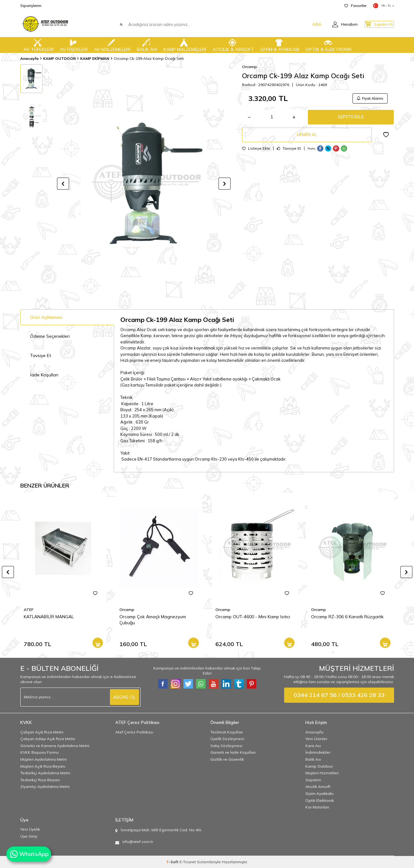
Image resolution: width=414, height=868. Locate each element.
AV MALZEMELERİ (112, 45)
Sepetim (313, 780)
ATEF (29, 610)
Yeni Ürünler (316, 739)
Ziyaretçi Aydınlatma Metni (45, 786)
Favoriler (355, 6)
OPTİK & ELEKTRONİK (329, 45)
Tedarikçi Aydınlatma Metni (45, 773)
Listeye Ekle (256, 152)
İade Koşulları (44, 375)
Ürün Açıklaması (46, 317)
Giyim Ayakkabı (319, 793)
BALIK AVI (147, 45)
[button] (63, 184)
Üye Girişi (29, 836)
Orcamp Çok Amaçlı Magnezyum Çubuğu (153, 620)
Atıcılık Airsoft (318, 786)
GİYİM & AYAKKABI (280, 45)
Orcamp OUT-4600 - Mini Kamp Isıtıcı (253, 617)
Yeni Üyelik (30, 829)
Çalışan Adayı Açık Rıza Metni (48, 739)
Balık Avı (313, 759)
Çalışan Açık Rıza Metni (42, 732)
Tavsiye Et (289, 152)
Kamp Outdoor (319, 766)
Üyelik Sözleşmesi (227, 739)
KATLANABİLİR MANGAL (49, 617)
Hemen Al (307, 138)
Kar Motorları (317, 807)
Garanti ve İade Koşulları (233, 752)
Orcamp (249, 67)
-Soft (173, 862)
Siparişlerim (31, 6)
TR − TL (384, 6)
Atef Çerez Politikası (134, 732)
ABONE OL (124, 697)
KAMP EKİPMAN (95, 58)
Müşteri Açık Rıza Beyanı (43, 766)
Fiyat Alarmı (369, 99)
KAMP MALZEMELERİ (185, 45)
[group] (144, 183)
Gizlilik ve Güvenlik (227, 759)
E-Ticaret (188, 862)
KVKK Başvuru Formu (39, 752)
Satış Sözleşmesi (226, 746)
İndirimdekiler (318, 752)
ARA (306, 24)
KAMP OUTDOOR (59, 58)
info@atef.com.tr (138, 842)
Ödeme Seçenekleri (50, 336)
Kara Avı (313, 746)
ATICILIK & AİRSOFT (233, 45)
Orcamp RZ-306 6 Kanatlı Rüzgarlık (347, 617)
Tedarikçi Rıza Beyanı (40, 780)
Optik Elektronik (320, 800)
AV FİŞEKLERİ (74, 45)
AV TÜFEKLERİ (38, 45)
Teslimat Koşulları (227, 732)
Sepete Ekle (351, 119)
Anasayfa (29, 58)
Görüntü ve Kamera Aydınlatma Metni (55, 746)
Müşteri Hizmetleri (322, 773)
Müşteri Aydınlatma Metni (44, 759)
